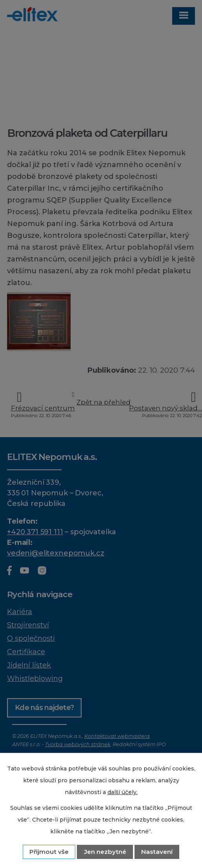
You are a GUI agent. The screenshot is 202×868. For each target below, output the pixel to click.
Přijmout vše (49, 852)
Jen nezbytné (105, 852)
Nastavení (157, 852)
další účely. (123, 792)
